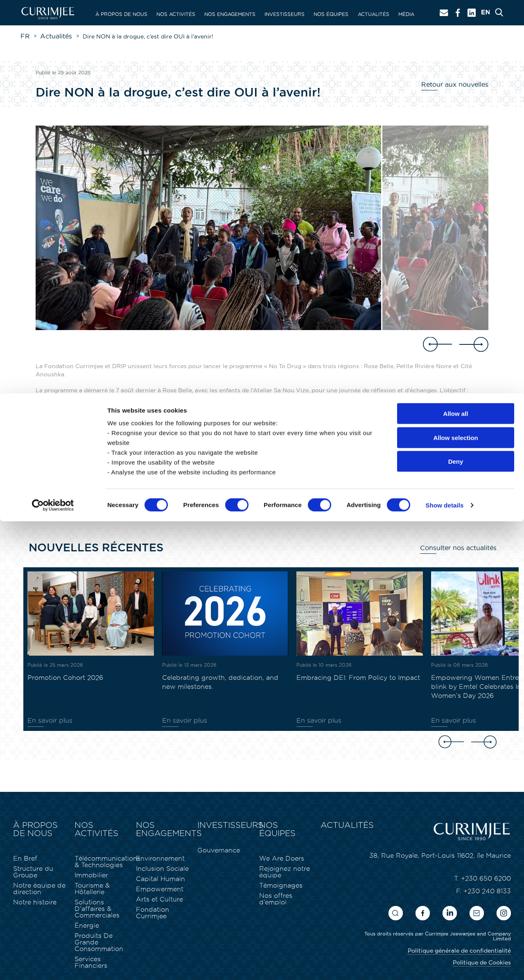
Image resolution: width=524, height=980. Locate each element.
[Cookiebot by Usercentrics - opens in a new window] (53, 964)
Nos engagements (230, 14)
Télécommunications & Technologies (101, 851)
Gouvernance (215, 848)
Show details (445, 964)
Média (406, 14)
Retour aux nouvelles (458, 83)
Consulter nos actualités (462, 547)
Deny (456, 920)
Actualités (374, 14)
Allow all (456, 872)
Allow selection (455, 896)
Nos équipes (331, 14)
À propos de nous (121, 14)
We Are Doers (277, 848)
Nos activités (176, 14)
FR (24, 36)
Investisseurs (285, 14)
